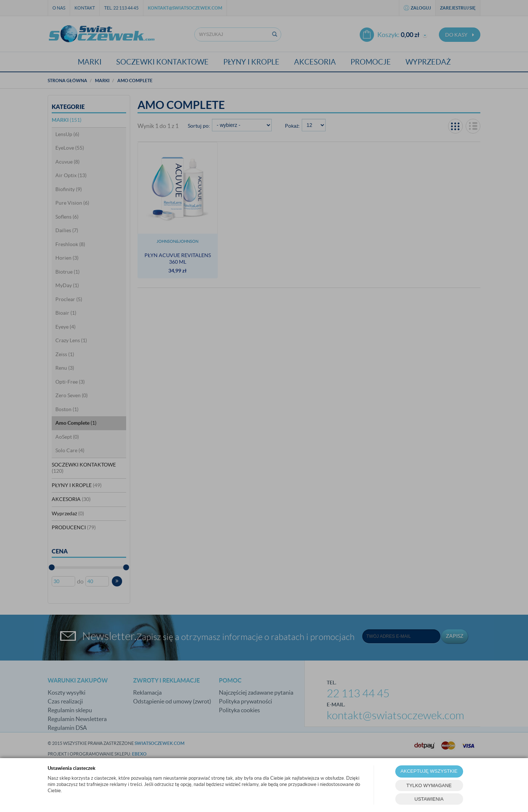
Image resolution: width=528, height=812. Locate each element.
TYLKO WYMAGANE (429, 785)
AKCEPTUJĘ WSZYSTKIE (429, 771)
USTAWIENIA (429, 799)
